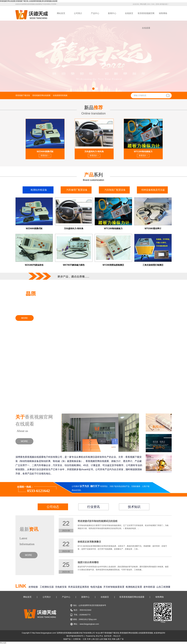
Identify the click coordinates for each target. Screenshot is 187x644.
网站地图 (143, 4)
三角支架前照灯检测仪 (153, 265)
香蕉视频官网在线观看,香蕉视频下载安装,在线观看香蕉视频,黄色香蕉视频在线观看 (29, 1)
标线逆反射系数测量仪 (89, 542)
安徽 (105, 639)
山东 (101, 639)
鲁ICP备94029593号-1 (76, 636)
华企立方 (117, 636)
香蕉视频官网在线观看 (41, 95)
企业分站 (136, 4)
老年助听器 (149, 587)
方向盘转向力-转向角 (74, 228)
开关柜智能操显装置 (114, 587)
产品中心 (95, 13)
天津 (89, 639)
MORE (24, 441)
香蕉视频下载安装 (23, 95)
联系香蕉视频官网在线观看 (146, 16)
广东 (122, 639)
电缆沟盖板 (96, 587)
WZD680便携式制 (34, 228)
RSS (149, 4)
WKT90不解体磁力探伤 (74, 265)
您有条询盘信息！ (162, 4)
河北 (109, 639)
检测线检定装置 (134, 587)
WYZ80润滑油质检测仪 (113, 265)
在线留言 (129, 13)
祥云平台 (99, 636)
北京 (97, 639)
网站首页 (61, 13)
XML (153, 4)
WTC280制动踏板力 (113, 228)
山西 (118, 639)
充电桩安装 (61, 587)
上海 (93, 639)
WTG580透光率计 (153, 228)
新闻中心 (112, 13)
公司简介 (78, 13)
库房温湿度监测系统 (79, 587)
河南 (113, 639)
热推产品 (67, 639)
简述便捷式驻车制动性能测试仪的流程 (98, 521)
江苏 (85, 639)
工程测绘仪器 (47, 587)
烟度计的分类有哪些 (88, 562)
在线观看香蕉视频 (60, 95)
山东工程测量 (163, 587)
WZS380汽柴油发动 (34, 265)
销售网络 (163, 13)
